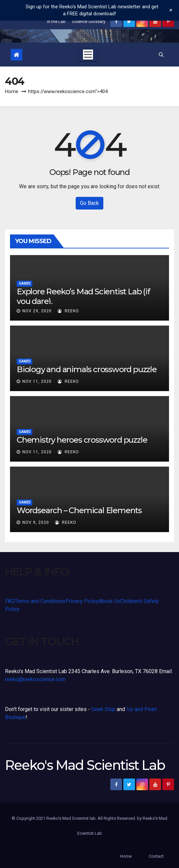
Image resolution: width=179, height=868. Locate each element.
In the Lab (56, 21)
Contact (156, 856)
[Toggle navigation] (88, 55)
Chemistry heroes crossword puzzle (82, 440)
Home (12, 91)
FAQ (10, 601)
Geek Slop (103, 709)
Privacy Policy (82, 601)
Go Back (89, 203)
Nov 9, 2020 (36, 522)
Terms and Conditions (40, 601)
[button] (161, 54)
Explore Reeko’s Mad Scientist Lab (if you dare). (83, 296)
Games (24, 284)
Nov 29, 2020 (37, 311)
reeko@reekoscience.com (35, 679)
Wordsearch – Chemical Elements (79, 510)
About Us (109, 601)
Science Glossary (89, 21)
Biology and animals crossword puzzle (87, 369)
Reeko (68, 311)
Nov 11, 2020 (37, 381)
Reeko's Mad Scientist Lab (85, 765)
